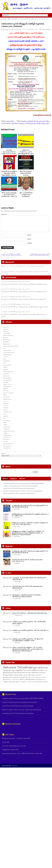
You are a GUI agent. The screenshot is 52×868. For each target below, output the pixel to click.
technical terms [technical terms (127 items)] (30, 679)
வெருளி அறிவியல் (8, 444)
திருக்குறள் (6, 391)
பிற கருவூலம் (7, 420)
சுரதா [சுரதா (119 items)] (19, 682)
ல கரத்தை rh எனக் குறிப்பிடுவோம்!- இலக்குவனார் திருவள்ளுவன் (21, 486)
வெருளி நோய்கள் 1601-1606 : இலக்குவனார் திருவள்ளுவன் (16, 304)
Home (9, 19)
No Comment (46, 29)
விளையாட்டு (7, 439)
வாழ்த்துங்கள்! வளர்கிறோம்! (9, 750)
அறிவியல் (6, 331)
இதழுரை (6, 338)
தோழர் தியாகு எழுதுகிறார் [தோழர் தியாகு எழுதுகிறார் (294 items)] (13, 670)
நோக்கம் (4, 742)
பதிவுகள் (5, 479)
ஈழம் (4, 348)
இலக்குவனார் (7, 344)
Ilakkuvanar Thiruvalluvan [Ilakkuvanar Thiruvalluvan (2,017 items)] (18, 667)
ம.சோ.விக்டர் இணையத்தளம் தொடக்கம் (13, 746)
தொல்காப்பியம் (7, 399)
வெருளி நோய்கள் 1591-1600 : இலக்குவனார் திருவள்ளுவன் (16, 312)
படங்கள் (5, 405)
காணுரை (5, 369)
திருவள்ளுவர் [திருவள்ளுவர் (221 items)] (41, 672)
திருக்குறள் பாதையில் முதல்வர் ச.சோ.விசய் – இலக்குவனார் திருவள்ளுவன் (23, 491)
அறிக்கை (6, 329)
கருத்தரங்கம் (6, 361)
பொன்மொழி (7, 427)
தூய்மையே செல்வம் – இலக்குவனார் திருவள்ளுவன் (30, 613)
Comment (4, 214)
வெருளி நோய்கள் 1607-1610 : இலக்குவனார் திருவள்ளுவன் (16, 297)
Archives (3, 454)
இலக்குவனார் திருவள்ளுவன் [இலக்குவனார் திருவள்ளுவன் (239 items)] (14, 672)
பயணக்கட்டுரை (7, 412)
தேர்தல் (5, 395)
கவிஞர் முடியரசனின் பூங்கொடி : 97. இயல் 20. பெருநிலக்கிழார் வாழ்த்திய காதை (28, 640)
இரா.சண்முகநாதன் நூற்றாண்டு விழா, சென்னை (26, 173)
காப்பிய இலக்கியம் (8, 372)
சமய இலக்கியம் (7, 380)
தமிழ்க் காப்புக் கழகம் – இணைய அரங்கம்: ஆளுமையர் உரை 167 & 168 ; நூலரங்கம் (30, 523)
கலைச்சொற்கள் (7, 365)
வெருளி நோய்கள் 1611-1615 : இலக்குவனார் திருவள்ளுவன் (16, 289)
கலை (5, 363)
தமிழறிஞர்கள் (7, 386)
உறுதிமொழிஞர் (7, 355)
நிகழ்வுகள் (6, 403)
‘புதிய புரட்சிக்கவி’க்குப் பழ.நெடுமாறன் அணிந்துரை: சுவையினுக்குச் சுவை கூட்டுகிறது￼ (26, 196)
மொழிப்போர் (7, 437)
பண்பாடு (6, 410)
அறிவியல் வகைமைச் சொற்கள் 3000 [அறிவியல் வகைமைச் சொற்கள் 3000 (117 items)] (31, 682)
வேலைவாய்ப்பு (7, 446)
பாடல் (5, 414)
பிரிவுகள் (22, 479)
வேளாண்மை (7, 448)
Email (29, 239)
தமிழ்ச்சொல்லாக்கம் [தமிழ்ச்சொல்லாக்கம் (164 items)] (14, 675)
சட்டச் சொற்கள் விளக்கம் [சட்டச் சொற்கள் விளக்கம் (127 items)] (17, 679)
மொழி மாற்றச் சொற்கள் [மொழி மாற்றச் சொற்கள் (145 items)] (34, 677)
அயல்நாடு (6, 327)
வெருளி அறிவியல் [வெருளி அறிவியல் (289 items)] (31, 670)
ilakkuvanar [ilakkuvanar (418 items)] (43, 668)
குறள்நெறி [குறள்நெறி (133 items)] (6, 679)
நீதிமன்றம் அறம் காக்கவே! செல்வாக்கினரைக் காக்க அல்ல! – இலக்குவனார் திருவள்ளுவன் (23, 266)
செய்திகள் (6, 382)
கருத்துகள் (13, 479)
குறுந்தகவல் (6, 376)
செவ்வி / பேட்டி (7, 384)
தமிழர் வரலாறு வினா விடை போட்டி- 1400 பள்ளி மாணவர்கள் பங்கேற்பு (21, 753)
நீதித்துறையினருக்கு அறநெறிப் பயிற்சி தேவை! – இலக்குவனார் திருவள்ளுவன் (39, 255)
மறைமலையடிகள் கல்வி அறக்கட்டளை (37, 123)
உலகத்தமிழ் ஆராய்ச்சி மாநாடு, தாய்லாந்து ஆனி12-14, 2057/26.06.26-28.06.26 (24, 483)
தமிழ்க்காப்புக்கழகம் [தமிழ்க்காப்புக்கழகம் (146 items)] (19, 677)
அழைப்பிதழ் (14, 19)
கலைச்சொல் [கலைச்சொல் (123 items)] (39, 679)
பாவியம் (5, 416)
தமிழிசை (6, 389)
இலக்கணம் (6, 342)
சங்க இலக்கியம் (7, 378)
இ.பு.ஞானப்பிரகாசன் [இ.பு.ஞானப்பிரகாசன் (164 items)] (27, 675)
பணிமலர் (6, 408)
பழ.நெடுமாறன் (6, 123)
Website (30, 243)
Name (30, 235)
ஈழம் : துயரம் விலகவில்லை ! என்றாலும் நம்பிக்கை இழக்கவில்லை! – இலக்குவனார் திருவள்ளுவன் (25, 271)
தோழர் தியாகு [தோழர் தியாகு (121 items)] (13, 682)
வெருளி (5, 442)
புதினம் (5, 422)
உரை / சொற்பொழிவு (9, 352)
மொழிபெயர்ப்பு (7, 435)
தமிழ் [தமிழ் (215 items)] (5, 675)
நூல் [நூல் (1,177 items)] (35, 667)
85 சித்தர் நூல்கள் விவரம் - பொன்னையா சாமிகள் (15, 738)
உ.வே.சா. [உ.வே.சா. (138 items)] (44, 677)
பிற (4, 418)
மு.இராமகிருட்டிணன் (9, 431)
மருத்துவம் (6, 429)
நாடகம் (5, 401)
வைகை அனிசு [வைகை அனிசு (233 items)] (30, 672)
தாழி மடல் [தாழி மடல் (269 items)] (43, 670)
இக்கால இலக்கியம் (8, 335)
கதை (4, 359)
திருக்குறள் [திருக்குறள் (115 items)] (45, 682)
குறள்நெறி (6, 374)
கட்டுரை (5, 357)
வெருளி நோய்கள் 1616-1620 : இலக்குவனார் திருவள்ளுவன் (16, 281)
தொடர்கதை (6, 397)
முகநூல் (5, 433)
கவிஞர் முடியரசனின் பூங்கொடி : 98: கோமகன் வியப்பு (31, 630)
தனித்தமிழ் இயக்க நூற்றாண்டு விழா (38, 121)
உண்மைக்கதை (7, 350)
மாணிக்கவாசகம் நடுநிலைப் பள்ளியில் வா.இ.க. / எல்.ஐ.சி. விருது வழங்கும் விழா (11, 255)
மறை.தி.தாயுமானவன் (18, 123)
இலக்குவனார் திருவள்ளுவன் (12, 29)
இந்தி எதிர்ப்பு (7, 340)
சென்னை (24, 121)
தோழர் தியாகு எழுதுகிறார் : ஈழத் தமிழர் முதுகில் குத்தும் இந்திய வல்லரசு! (9, 173)
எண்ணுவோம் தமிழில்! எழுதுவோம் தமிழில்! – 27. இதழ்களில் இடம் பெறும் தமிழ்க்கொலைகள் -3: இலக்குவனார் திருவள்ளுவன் (28, 533)
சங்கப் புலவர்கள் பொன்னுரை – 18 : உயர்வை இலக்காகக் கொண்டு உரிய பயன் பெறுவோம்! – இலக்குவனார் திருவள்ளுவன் (28, 649)
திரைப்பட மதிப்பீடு (8, 393)
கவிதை (5, 367)
